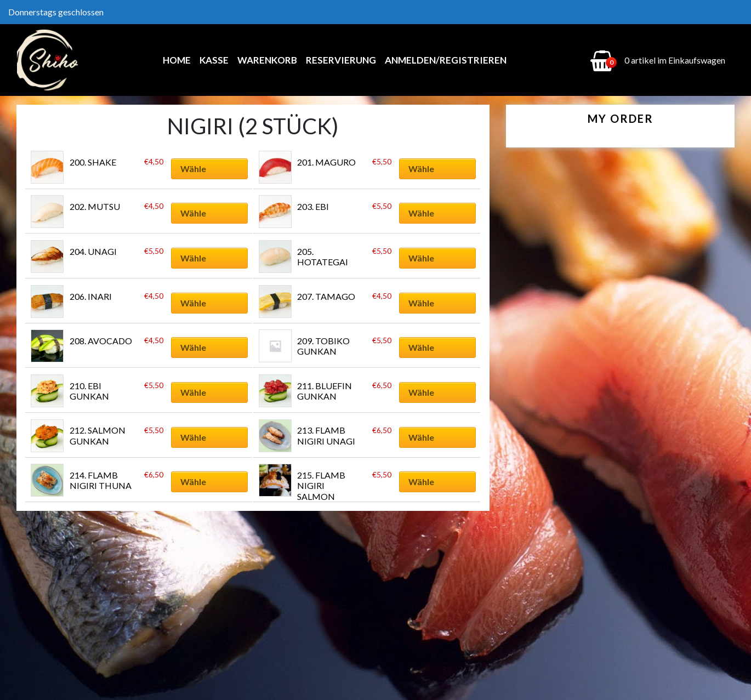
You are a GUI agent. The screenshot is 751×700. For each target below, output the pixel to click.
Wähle (193, 169)
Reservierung (341, 60)
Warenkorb (267, 60)
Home (177, 60)
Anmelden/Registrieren (446, 60)
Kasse (214, 60)
